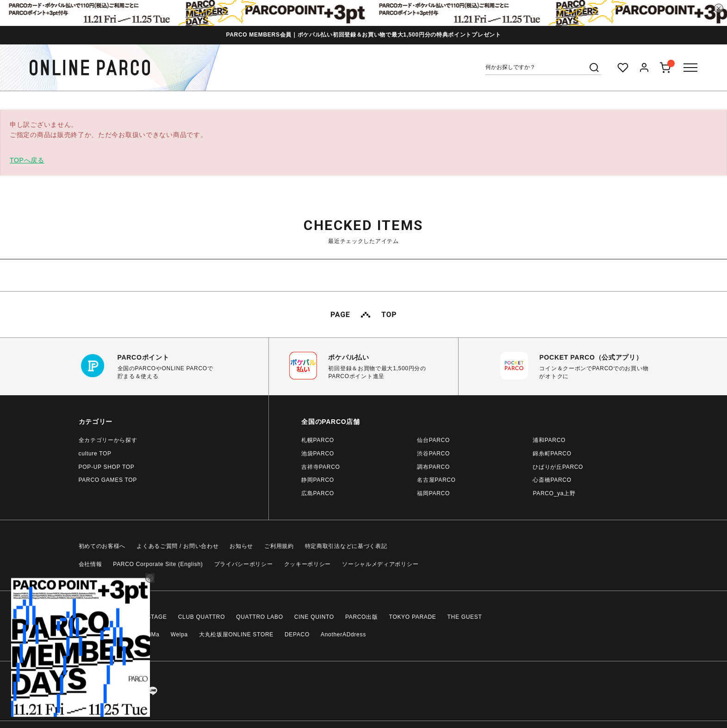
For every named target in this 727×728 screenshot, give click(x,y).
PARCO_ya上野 (554, 493)
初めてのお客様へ (102, 546)
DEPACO (297, 635)
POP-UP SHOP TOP (107, 467)
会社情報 (90, 564)
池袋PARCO (318, 454)
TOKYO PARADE (413, 617)
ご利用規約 (279, 546)
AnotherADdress (343, 635)
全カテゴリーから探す (108, 440)
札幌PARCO (318, 440)
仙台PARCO (433, 440)
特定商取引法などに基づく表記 (346, 546)
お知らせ (241, 546)
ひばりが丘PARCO (558, 467)
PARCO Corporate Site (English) (158, 564)
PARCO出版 (362, 617)
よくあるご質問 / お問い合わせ (177, 546)
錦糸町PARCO (552, 454)
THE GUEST (465, 617)
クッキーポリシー (308, 564)
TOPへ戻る (27, 160)
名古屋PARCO (436, 480)
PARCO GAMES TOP (108, 480)
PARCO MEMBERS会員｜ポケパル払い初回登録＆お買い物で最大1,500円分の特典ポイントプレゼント (363, 35)
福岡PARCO (433, 493)
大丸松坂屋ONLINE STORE (236, 635)
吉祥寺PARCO (320, 467)
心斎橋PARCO (552, 480)
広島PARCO (318, 493)
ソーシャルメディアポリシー (380, 564)
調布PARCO (433, 467)
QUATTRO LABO (260, 617)
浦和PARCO (549, 440)
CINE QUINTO (314, 617)
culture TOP (95, 454)
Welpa (179, 635)
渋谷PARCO (433, 454)
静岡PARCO (318, 480)
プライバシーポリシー (244, 564)
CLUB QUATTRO (202, 617)
